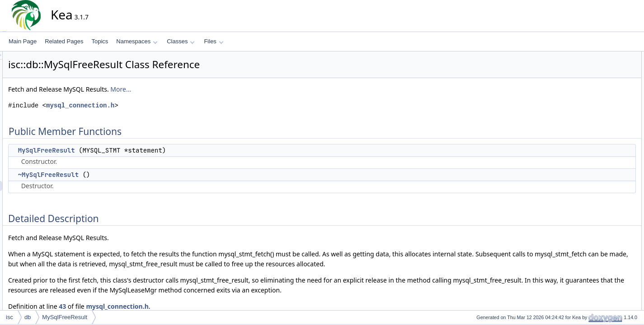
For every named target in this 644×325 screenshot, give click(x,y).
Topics (100, 41)
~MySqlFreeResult (130, 175)
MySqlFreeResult (128, 150)
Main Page (23, 41)
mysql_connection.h (162, 105)
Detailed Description (599, 86)
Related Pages (64, 41)
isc (9, 317)
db (28, 317)
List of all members (598, 126)
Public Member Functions (605, 56)
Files (214, 41)
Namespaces (137, 41)
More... (202, 89)
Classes (181, 41)
